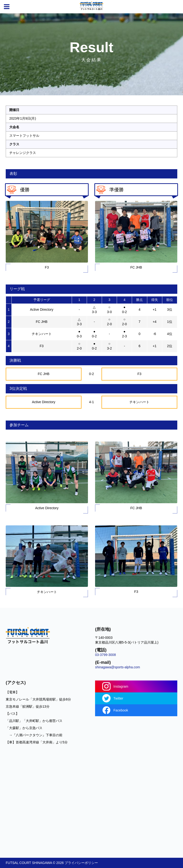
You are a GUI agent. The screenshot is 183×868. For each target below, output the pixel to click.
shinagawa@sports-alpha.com (118, 667)
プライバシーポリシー (81, 863)
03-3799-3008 (105, 655)
